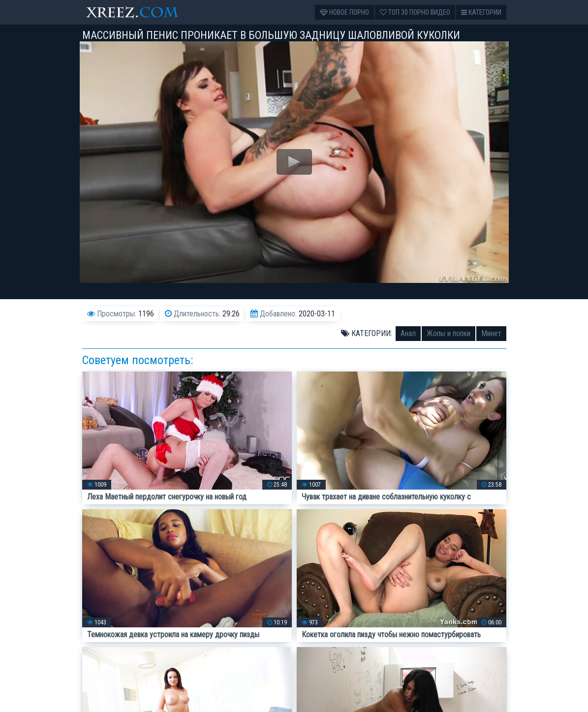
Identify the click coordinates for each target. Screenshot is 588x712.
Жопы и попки (449, 333)
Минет (491, 333)
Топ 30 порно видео (415, 12)
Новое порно (344, 12)
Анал (408, 333)
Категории (481, 12)
